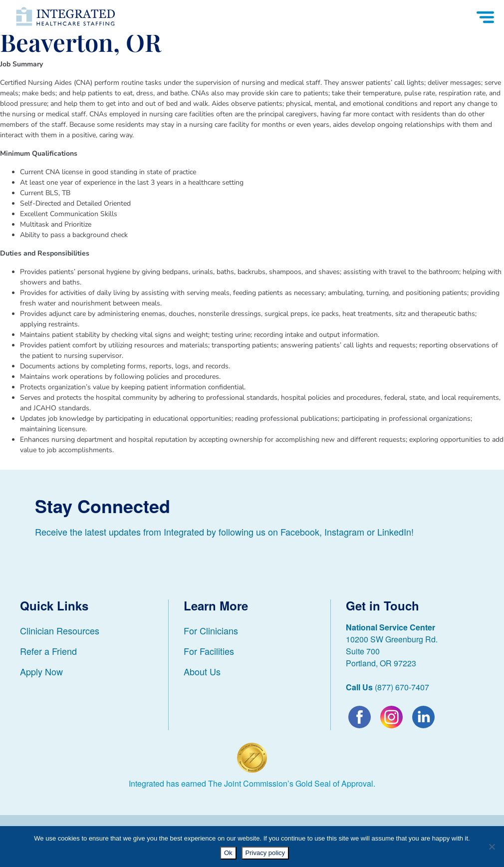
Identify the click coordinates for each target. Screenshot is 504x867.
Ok (228, 853)
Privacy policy (265, 853)
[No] (492, 847)
